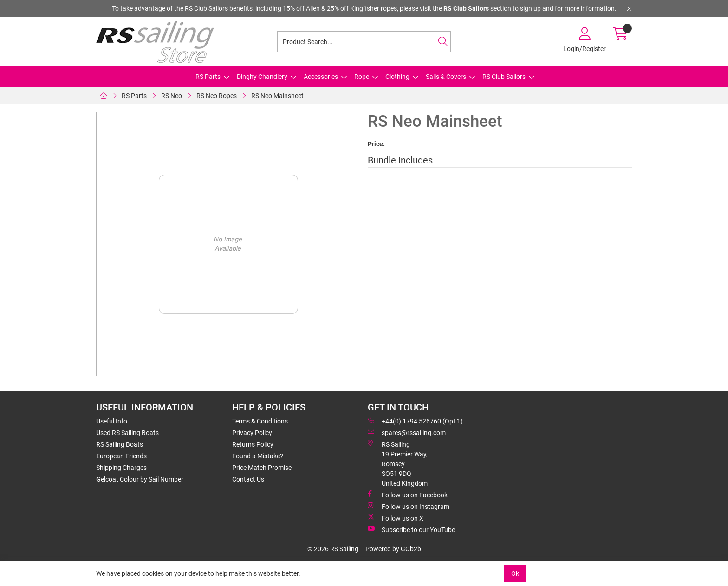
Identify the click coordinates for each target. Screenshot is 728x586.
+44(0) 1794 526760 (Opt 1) (415, 421)
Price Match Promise (262, 468)
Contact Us (248, 479)
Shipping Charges (121, 468)
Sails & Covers (446, 77)
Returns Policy (253, 444)
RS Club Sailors (504, 77)
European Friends (121, 456)
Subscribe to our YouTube (411, 529)
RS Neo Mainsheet (277, 96)
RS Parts (208, 77)
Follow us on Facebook (408, 495)
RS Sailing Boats (120, 444)
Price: (376, 144)
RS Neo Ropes (217, 96)
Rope (362, 77)
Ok (515, 573)
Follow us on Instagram (409, 506)
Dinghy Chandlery (262, 77)
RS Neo (172, 96)
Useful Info (112, 421)
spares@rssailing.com (407, 432)
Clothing (397, 77)
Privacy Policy (252, 433)
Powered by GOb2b (393, 549)
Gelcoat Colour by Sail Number (140, 479)
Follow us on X (396, 518)
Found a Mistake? (258, 456)
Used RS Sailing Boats (127, 433)
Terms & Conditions (260, 421)
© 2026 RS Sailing (333, 549)
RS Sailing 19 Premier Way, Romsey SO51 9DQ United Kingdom (398, 463)
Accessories (321, 77)
